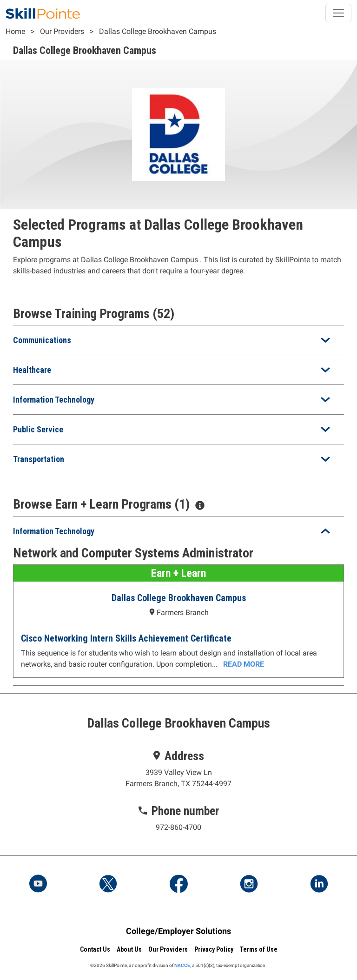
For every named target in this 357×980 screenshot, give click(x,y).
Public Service (38, 429)
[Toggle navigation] (338, 13)
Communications (42, 340)
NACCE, (183, 965)
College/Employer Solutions (178, 931)
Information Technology (54, 400)
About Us (129, 949)
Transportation (39, 459)
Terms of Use (259, 949)
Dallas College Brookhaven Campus (158, 31)
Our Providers (62, 31)
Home (15, 31)
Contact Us (95, 949)
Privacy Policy (214, 949)
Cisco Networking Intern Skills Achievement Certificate (126, 638)
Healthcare (32, 370)
